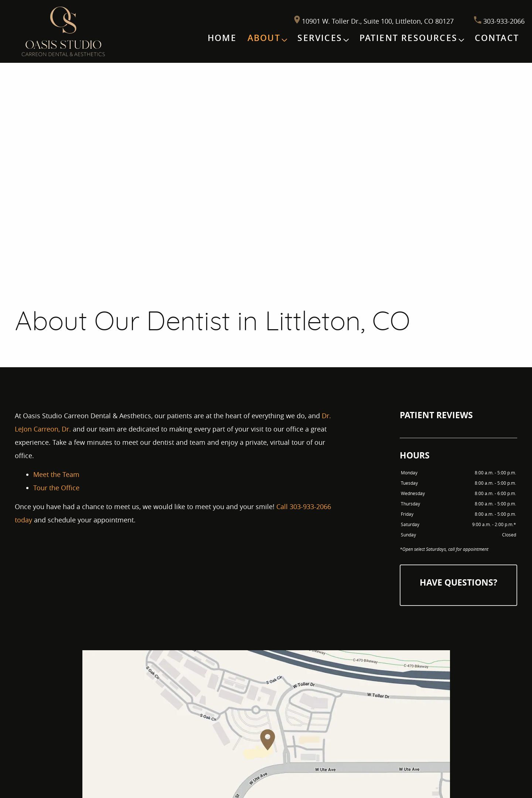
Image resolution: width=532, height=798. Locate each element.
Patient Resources (409, 38)
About (264, 38)
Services (320, 38)
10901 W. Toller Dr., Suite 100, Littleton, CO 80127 (375, 21)
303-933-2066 (499, 21)
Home (222, 38)
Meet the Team (56, 474)
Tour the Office (56, 488)
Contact (497, 38)
